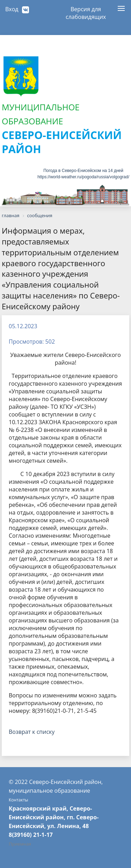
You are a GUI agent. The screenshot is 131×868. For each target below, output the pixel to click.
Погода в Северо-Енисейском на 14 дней (83, 171)
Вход (12, 9)
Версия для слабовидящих (86, 11)
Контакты (19, 800)
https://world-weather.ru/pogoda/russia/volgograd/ (83, 177)
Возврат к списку (32, 732)
